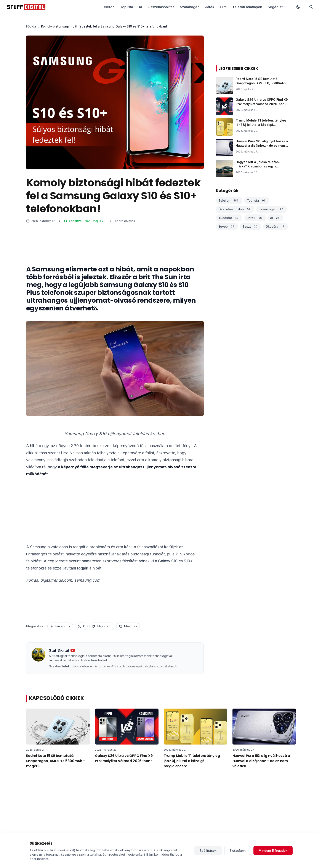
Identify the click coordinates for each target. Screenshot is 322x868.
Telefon (108, 7)
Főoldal (31, 26)
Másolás (128, 626)
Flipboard (102, 626)
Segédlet (277, 7)
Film (223, 7)
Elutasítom (238, 851)
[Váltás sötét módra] (298, 7)
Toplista (127, 7)
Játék (210, 7)
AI (140, 7)
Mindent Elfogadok (273, 851)
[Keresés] (311, 7)
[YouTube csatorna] (73, 650)
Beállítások (208, 851)
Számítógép (190, 7)
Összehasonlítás (161, 7)
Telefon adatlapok (247, 7)
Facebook (60, 626)
